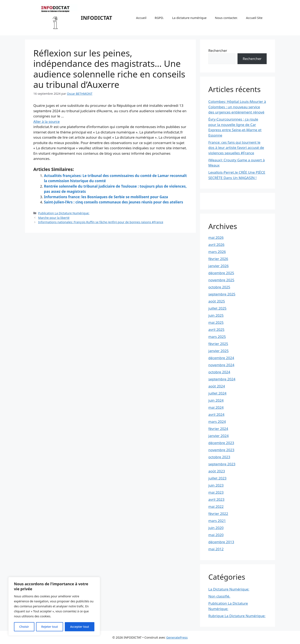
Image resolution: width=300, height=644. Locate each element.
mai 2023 (216, 492)
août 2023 (217, 471)
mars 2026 (217, 252)
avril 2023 (216, 499)
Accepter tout (80, 627)
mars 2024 (217, 422)
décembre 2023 (221, 443)
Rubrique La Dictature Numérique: (237, 616)
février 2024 (218, 429)
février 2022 (218, 514)
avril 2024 (216, 414)
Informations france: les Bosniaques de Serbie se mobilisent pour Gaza (106, 197)
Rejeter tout (50, 627)
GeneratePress (177, 637)
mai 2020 (216, 535)
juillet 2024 (217, 393)
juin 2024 (216, 400)
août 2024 (217, 386)
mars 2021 (217, 521)
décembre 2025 (221, 273)
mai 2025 (216, 322)
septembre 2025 (222, 294)
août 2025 (217, 301)
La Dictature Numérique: (229, 589)
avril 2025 (216, 329)
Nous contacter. (226, 18)
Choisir (24, 627)
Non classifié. (219, 596)
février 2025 (218, 344)
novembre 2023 (221, 450)
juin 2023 (216, 485)
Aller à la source (46, 121)
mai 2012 (216, 549)
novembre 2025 (221, 280)
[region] (54, 606)
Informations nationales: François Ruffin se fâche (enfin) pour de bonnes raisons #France (101, 222)
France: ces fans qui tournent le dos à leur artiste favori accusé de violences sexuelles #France (236, 148)
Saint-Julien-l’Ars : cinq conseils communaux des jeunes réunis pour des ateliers (114, 202)
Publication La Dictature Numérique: (64, 213)
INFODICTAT (96, 18)
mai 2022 (216, 506)
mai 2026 (216, 237)
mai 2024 (216, 407)
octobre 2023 (219, 457)
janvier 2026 (218, 266)
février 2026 (218, 259)
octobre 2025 (219, 287)
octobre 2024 (219, 372)
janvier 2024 (218, 436)
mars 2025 (217, 337)
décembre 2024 (221, 358)
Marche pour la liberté (54, 218)
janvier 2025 (218, 351)
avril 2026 (216, 245)
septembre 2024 (222, 379)
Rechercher (218, 50)
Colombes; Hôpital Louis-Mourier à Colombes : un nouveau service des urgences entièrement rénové (237, 107)
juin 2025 (216, 315)
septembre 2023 (222, 464)
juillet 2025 (217, 308)
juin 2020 (216, 528)
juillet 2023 (217, 478)
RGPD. (159, 18)
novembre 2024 (221, 365)
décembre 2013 (221, 542)
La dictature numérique (189, 18)
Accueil (141, 18)
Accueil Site (254, 18)
